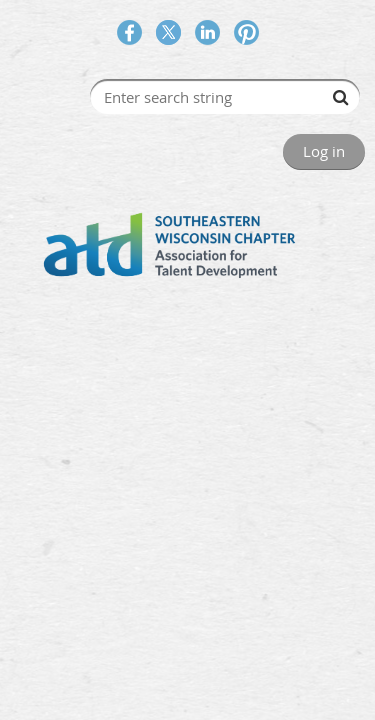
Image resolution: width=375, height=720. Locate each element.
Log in (324, 151)
